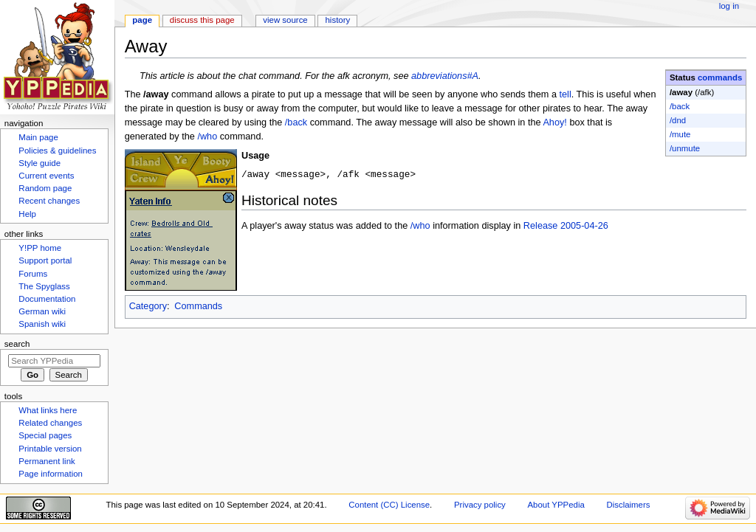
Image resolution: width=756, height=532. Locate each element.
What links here (48, 410)
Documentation (47, 299)
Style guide (39, 163)
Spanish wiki (42, 324)
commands (720, 77)
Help (27, 214)
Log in (729, 6)
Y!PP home (40, 248)
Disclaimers (628, 505)
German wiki (42, 311)
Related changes (50, 423)
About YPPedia (556, 505)
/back (680, 106)
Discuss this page (202, 20)
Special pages (45, 435)
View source (285, 20)
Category (148, 306)
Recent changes (49, 201)
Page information (51, 474)
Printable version (50, 449)
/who (207, 137)
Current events (46, 176)
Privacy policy (480, 505)
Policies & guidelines (57, 151)
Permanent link (47, 461)
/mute (680, 134)
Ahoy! (554, 122)
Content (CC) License (389, 505)
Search (17, 344)
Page (142, 20)
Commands (198, 306)
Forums (33, 274)
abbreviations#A (445, 76)
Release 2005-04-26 (566, 227)
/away (681, 92)
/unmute (685, 148)
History (338, 20)
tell (566, 94)
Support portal (45, 260)
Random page (45, 188)
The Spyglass (44, 286)
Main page (38, 137)
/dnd (678, 120)
